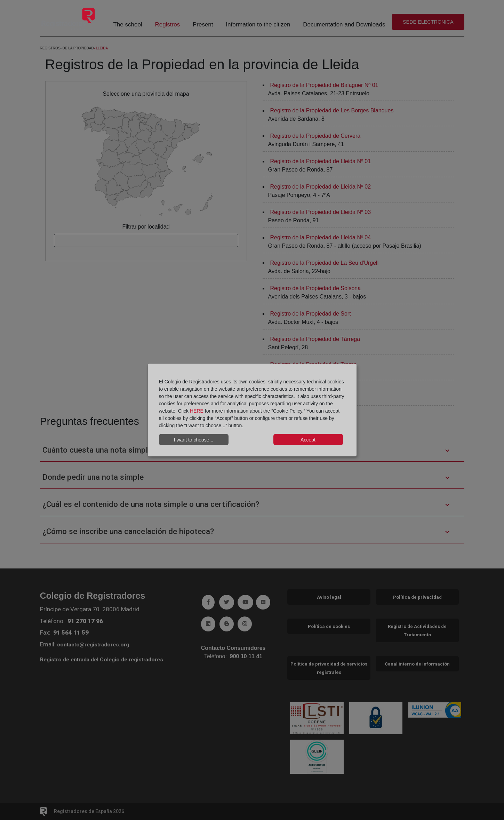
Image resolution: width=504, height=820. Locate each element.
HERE (197, 411)
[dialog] (252, 410)
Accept (308, 439)
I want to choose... (194, 439)
